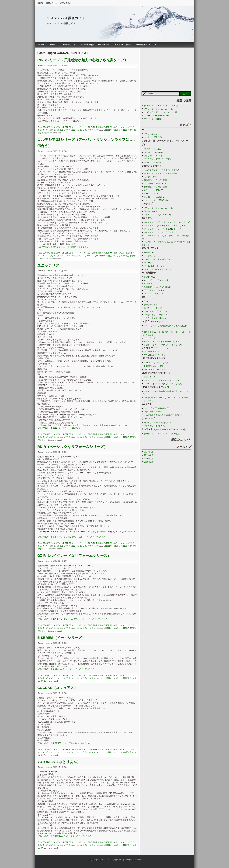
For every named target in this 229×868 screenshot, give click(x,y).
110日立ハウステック (122, 45)
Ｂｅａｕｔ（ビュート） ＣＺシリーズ (161, 232)
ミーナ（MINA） (151, 177)
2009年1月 (149, 462)
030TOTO (41, 45)
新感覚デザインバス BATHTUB (157, 287)
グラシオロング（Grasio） (155, 318)
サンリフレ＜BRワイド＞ (155, 162)
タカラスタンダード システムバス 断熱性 (162, 106)
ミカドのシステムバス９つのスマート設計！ (163, 415)
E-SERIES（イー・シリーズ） (75, 127)
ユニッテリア (65, 130)
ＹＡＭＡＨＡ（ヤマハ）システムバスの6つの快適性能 (165, 237)
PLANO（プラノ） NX (154, 294)
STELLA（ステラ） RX (154, 290)
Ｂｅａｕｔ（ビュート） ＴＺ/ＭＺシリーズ (163, 229)
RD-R (95, 127)
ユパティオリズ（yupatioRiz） (157, 315)
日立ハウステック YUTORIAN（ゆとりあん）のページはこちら (64, 836)
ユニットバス (77, 130)
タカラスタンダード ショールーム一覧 (161, 112)
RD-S (101, 127)
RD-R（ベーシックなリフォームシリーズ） (72, 447)
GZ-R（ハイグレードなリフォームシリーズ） (74, 556)
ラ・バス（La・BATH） (154, 152)
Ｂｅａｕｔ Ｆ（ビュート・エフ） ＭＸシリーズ (165, 226)
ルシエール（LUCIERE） (155, 197)
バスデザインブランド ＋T (156, 280)
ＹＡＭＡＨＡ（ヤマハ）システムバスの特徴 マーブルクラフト (166, 243)
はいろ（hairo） (151, 211)
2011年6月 (149, 455)
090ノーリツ (104, 45)
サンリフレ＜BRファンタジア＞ (158, 159)
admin (48, 65)
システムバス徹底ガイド (66, 18)
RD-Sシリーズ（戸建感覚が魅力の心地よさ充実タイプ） (83, 60)
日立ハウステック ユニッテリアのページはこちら (59, 428)
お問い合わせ (52, 3)
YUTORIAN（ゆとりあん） (114, 127)
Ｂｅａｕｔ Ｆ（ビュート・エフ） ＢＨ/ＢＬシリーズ (167, 222)
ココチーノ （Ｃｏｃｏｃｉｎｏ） (159, 269)
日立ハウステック (90, 130)
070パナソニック (70, 45)
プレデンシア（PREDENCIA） (157, 200)
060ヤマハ (54, 45)
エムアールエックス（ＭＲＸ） (157, 259)
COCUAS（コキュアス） (53, 127)
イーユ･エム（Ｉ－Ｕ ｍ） (155, 266)
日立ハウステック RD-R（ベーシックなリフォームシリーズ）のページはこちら (71, 537)
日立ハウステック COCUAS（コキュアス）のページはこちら (64, 743)
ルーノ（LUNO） (152, 194)
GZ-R (90, 127)
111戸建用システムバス (146, 45)
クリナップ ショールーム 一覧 (158, 109)
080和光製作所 (88, 45)
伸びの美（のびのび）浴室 (156, 187)
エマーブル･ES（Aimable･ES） (158, 116)
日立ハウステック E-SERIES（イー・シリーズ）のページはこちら (66, 669)
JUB (146, 301)
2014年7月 (149, 452)
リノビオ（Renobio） (153, 149)
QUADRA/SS (150, 277)
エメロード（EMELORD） (155, 184)
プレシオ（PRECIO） (153, 156)
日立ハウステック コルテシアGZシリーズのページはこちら (63, 247)
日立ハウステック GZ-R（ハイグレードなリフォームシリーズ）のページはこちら (72, 619)
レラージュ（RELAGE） (155, 190)
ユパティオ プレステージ (156, 311)
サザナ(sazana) (151, 134)
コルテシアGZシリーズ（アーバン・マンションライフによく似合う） (166, 333)
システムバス (54, 130)
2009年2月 (149, 459)
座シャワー (149, 253)
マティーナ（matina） (154, 119)
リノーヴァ (149, 263)
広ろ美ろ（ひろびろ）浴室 (156, 180)
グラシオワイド (151, 305)
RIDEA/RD (149, 284)
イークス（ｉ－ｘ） (153, 256)
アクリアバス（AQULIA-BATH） (158, 215)
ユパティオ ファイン (154, 308)
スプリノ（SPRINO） (153, 137)
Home (40, 3)
